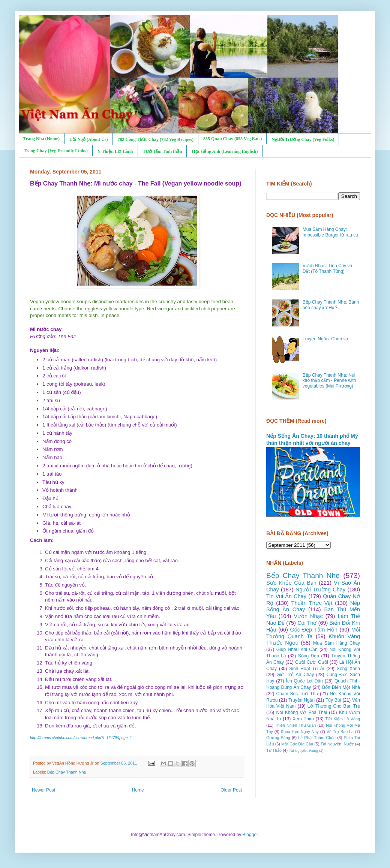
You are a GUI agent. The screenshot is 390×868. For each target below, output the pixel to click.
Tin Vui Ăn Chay (286, 596)
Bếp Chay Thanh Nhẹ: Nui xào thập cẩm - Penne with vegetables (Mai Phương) (329, 381)
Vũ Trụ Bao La (340, 732)
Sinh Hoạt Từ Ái (307, 669)
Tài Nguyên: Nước (337, 744)
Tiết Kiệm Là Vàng (343, 719)
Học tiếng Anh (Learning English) (225, 151)
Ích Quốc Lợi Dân (304, 681)
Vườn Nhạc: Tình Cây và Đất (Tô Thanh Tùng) (328, 268)
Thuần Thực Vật (312, 603)
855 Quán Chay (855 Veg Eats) (232, 139)
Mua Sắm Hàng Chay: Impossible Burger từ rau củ (330, 232)
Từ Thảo (274, 750)
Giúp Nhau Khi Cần (297, 650)
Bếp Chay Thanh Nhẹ (67, 772)
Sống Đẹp (309, 656)
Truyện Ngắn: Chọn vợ (325, 339)
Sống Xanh (348, 669)
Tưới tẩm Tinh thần (163, 151)
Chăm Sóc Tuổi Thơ (297, 694)
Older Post (231, 790)
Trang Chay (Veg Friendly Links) (56, 151)
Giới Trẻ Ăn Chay (295, 675)
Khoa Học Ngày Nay (300, 732)
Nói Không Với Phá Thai (302, 712)
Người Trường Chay (320, 590)
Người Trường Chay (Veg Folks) (303, 139)
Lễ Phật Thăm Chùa (317, 738)
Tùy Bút (333, 700)
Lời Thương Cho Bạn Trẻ (334, 706)
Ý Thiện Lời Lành (115, 151)
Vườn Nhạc (308, 616)
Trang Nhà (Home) (41, 139)
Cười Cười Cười (312, 662)
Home (138, 790)
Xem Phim (303, 719)
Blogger (250, 835)
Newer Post (43, 790)
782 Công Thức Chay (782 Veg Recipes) (155, 139)
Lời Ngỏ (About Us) (88, 139)
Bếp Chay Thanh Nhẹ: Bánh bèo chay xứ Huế (331, 305)
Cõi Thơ (307, 623)
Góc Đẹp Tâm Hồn (314, 630)
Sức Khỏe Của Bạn (291, 583)
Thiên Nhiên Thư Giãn (295, 725)
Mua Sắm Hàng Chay (337, 643)
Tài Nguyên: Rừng (303, 751)
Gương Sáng (278, 738)
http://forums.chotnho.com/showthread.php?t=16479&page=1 (81, 738)
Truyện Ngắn (301, 700)
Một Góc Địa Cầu (297, 744)
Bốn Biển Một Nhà (341, 687)
